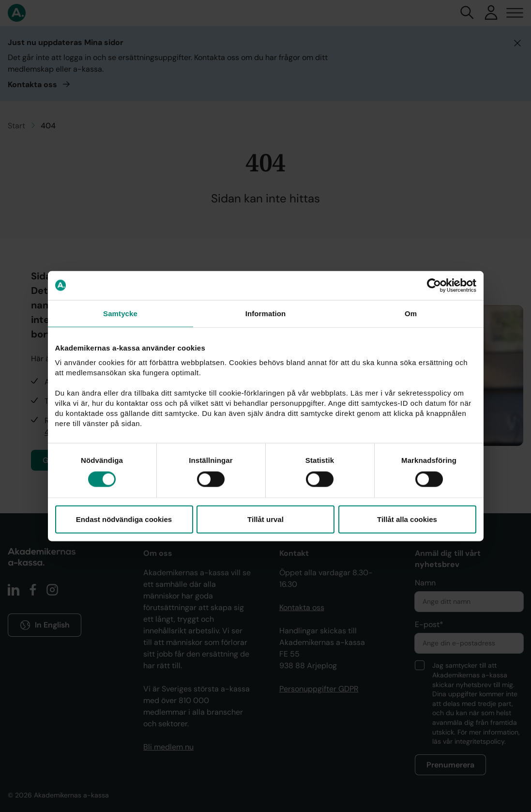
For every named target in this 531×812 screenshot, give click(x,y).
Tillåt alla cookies (407, 519)
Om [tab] (411, 313)
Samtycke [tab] (120, 313)
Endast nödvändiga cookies (124, 519)
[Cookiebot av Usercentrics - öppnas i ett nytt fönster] (434, 285)
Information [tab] (266, 313)
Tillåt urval (265, 519)
